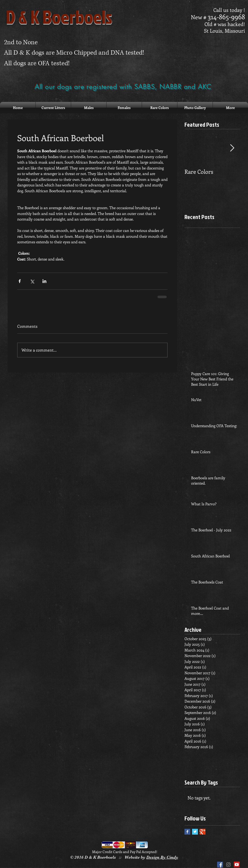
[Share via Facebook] (20, 281)
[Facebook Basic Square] (187, 832)
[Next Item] (232, 148)
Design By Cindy (162, 857)
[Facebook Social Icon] (220, 865)
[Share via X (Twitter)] (32, 281)
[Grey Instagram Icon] (228, 865)
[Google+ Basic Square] (203, 832)
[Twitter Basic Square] (195, 832)
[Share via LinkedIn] (44, 281)
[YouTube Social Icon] (237, 865)
